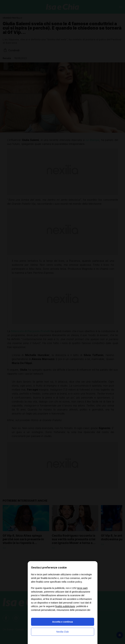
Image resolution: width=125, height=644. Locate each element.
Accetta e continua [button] (62, 622)
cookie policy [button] (75, 582)
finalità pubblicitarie (65, 606)
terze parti (82, 588)
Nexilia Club (62, 632)
